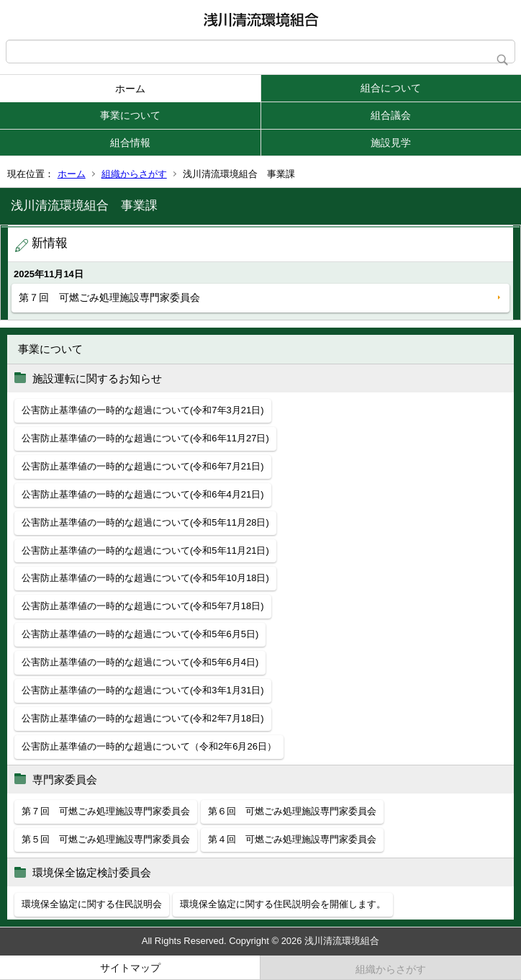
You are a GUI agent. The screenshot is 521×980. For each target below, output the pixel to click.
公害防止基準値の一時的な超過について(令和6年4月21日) (143, 494)
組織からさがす (134, 174)
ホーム (130, 89)
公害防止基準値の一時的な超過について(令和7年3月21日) (143, 410)
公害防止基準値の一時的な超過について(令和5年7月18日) (143, 606)
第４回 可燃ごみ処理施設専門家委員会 (292, 839)
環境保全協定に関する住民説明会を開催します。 (283, 904)
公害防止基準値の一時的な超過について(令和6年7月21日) (143, 466)
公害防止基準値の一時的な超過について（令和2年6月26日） (149, 746)
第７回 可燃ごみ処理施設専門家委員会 (109, 297)
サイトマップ (130, 968)
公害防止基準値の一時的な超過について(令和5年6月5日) (140, 634)
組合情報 (130, 143)
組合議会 (391, 115)
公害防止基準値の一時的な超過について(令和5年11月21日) (145, 550)
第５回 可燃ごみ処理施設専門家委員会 (106, 839)
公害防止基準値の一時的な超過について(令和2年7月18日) (143, 718)
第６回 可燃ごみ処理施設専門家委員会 (292, 811)
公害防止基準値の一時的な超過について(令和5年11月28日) (145, 522)
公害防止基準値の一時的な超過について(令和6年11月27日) (145, 438)
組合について (391, 88)
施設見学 (391, 143)
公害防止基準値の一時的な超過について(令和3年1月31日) (143, 690)
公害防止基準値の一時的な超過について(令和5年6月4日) (140, 662)
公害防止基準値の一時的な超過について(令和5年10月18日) (145, 578)
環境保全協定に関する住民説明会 (92, 904)
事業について (130, 115)
